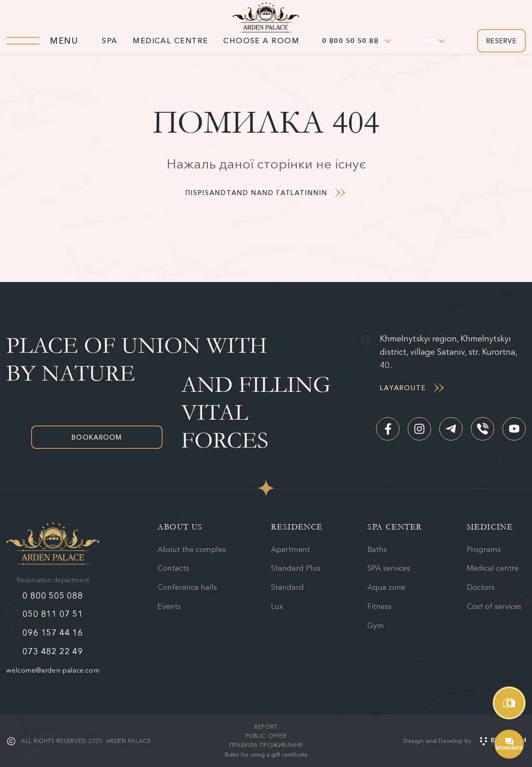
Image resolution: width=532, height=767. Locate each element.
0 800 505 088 (53, 596)
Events (169, 606)
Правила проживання (266, 745)
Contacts (173, 568)
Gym (376, 626)
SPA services (389, 568)
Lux (277, 606)
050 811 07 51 (53, 614)
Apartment (291, 549)
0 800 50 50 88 (350, 41)
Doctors (481, 587)
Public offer (266, 736)
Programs (484, 549)
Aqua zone (386, 587)
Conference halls (187, 587)
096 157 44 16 (53, 633)
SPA (110, 41)
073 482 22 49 (53, 651)
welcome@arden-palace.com (53, 670)
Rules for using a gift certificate (266, 755)
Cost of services (494, 606)
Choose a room (261, 41)
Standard (287, 587)
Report (266, 727)
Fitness (379, 606)
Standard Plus (296, 568)
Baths (377, 549)
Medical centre (170, 41)
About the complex (192, 549)
